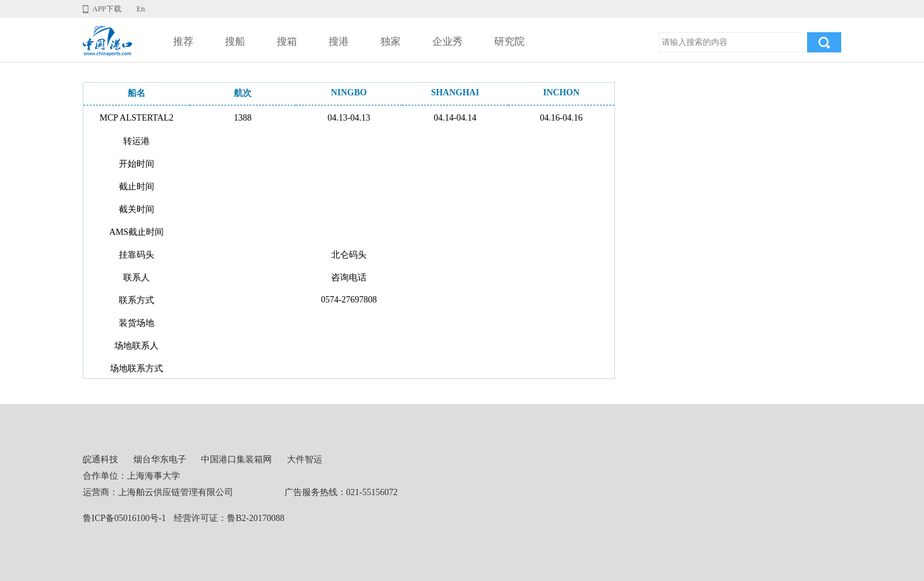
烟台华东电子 (160, 459)
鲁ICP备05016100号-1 (124, 518)
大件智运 (305, 459)
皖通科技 (100, 459)
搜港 (339, 41)
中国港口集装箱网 (236, 459)
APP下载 (107, 9)
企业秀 (447, 41)
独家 (391, 41)
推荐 (183, 41)
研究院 (509, 41)
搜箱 (287, 41)
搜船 (235, 41)
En (141, 9)
